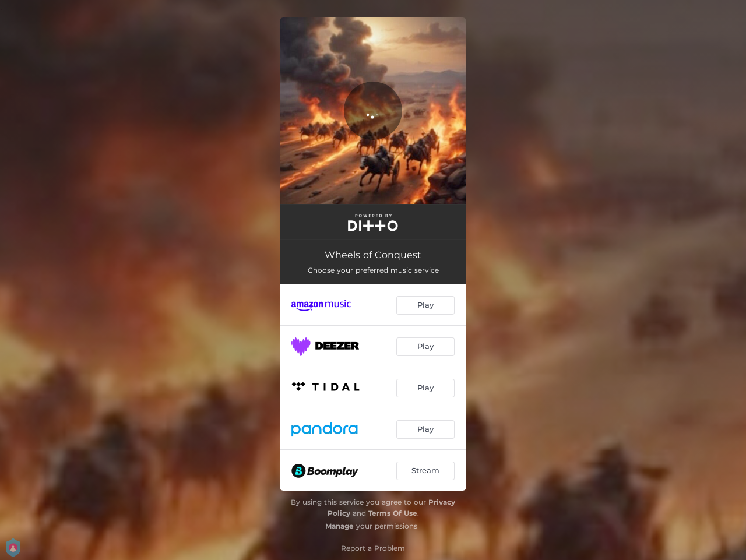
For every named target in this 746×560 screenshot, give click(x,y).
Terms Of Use (393, 513)
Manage (339, 526)
